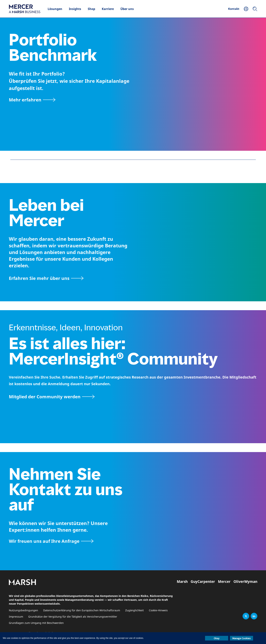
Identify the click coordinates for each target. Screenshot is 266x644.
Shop (91, 9)
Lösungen (55, 9)
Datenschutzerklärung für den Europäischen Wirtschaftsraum (82, 610)
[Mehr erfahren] (32, 100)
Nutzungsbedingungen (23, 610)
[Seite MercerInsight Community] (133, 397)
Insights (75, 9)
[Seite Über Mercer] (46, 278)
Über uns (127, 9)
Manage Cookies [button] (242, 638)
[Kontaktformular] (51, 541)
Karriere (108, 9)
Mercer (224, 582)
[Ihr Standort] (246, 9)
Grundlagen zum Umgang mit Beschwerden (36, 623)
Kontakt (234, 9)
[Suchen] (255, 9)
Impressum (16, 617)
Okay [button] (217, 638)
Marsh (182, 582)
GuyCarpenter (203, 582)
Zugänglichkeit (134, 610)
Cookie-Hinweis (158, 610)
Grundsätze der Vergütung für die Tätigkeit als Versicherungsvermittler (73, 617)
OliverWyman (245, 582)
